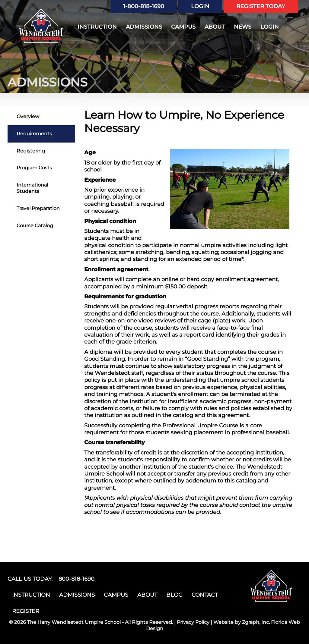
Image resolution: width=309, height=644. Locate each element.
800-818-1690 (76, 579)
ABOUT (215, 27)
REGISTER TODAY (261, 6)
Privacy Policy (193, 622)
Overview (28, 116)
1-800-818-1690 (144, 6)
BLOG (174, 595)
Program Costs (34, 168)
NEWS (243, 27)
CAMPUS (183, 27)
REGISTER (26, 611)
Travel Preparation (38, 208)
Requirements (34, 134)
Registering (31, 151)
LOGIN (200, 6)
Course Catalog (35, 226)
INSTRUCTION (97, 27)
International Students (32, 188)
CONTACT (205, 595)
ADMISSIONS (144, 27)
